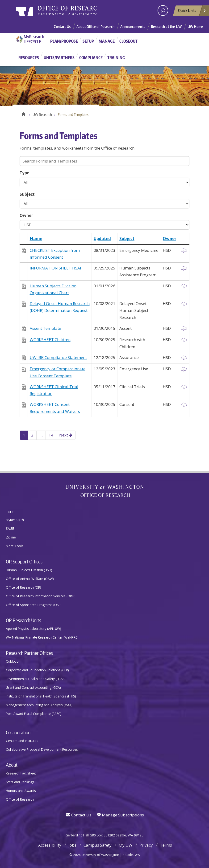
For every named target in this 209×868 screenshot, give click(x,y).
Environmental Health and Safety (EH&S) (36, 679)
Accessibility (50, 845)
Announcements (133, 27)
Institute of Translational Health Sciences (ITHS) (41, 696)
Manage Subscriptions (120, 815)
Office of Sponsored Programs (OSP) (34, 605)
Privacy (146, 845)
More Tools (15, 546)
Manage (107, 41)
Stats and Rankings (20, 782)
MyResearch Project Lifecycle (32, 39)
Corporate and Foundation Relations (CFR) (37, 670)
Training (116, 57)
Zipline (11, 537)
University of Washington (35, 13)
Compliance (91, 57)
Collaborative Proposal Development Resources (42, 749)
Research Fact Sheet (21, 773)
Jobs (72, 845)
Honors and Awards (21, 791)
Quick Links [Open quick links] (192, 12)
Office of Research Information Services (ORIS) (41, 596)
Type (24, 173)
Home (23, 114)
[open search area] (163, 10)
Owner (26, 215)
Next (66, 435)
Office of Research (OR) (23, 587)
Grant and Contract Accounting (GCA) (33, 687)
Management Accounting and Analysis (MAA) (39, 705)
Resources (29, 57)
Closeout (128, 41)
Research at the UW (166, 27)
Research (88, 12)
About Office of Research (95, 27)
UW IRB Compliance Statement (58, 357)
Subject (27, 194)
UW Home (195, 27)
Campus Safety (98, 845)
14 (51, 435)
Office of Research (20, 799)
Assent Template (45, 328)
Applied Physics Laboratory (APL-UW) (33, 629)
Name (36, 238)
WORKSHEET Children (50, 340)
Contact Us (62, 27)
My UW (125, 845)
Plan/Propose (64, 41)
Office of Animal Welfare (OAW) (30, 579)
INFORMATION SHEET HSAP (56, 268)
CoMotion (13, 661)
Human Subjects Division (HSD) (29, 570)
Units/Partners (59, 57)
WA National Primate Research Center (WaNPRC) (42, 637)
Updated (102, 238)
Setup (88, 41)
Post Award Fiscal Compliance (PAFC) (34, 714)
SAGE (10, 528)
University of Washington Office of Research (105, 491)
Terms (166, 845)
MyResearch (15, 520)
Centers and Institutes (22, 741)
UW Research (42, 115)
